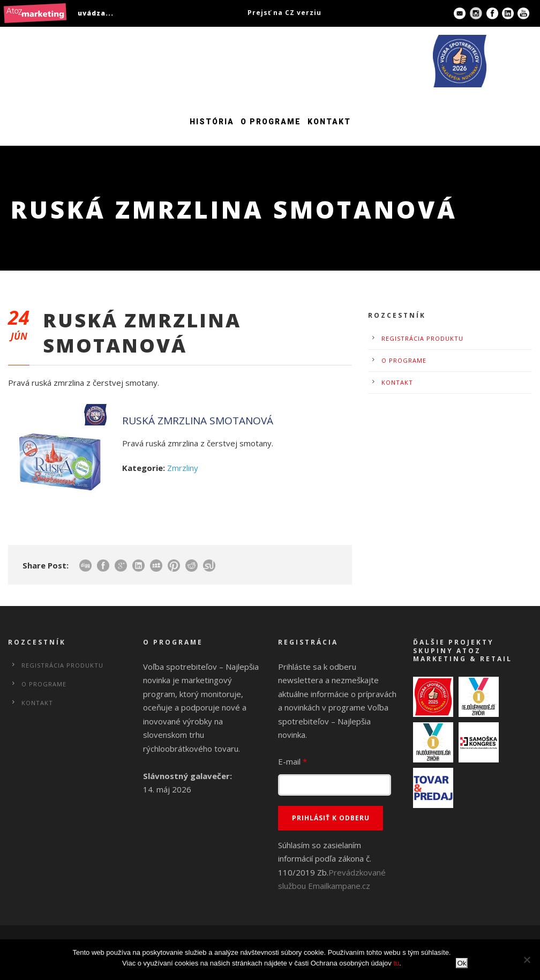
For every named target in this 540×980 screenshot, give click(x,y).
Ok (462, 963)
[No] (527, 960)
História (212, 122)
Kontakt (329, 122)
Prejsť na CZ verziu (284, 13)
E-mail (292, 761)
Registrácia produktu (422, 338)
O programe (271, 122)
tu (396, 963)
